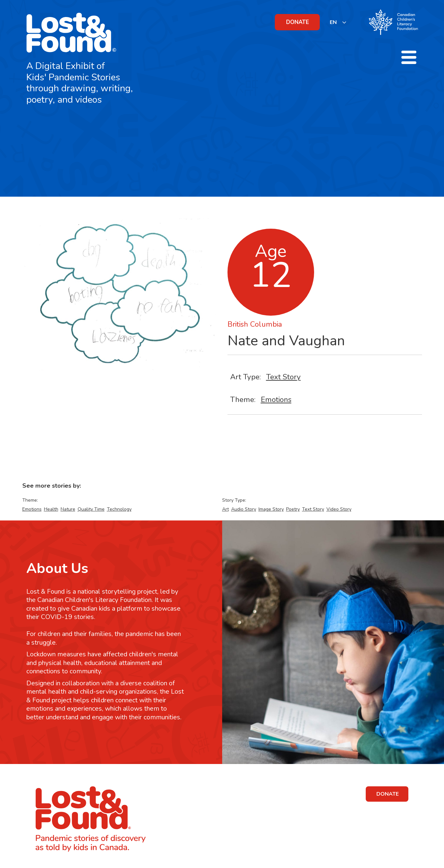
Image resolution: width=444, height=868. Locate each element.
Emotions (276, 399)
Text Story (283, 377)
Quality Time (91, 509)
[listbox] (338, 22)
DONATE (298, 22)
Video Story (339, 509)
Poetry (293, 509)
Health (51, 509)
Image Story (271, 509)
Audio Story (244, 509)
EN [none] (333, 22)
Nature (68, 509)
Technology (119, 509)
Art (225, 509)
